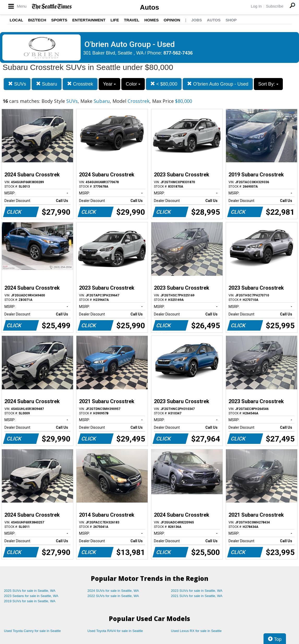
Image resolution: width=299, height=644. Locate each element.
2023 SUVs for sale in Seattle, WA (197, 591)
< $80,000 (164, 84)
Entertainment (89, 20)
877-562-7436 (178, 53)
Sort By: (268, 84)
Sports (59, 20)
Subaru (47, 84)
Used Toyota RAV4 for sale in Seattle (115, 631)
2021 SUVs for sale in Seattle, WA (197, 596)
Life (115, 20)
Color (133, 84)
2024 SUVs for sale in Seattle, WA (113, 591)
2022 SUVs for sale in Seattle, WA (113, 596)
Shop (231, 20)
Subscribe (275, 6)
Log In (256, 6)
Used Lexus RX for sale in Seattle (196, 631)
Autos (149, 7)
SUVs (17, 84)
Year (109, 84)
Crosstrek (80, 84)
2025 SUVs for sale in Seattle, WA (30, 591)
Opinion (172, 20)
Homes (151, 20)
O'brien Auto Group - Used (218, 84)
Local (16, 20)
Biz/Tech (37, 20)
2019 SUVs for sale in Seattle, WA (30, 601)
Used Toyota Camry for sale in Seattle (32, 631)
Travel (132, 20)
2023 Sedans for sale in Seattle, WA (31, 596)
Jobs (197, 20)
